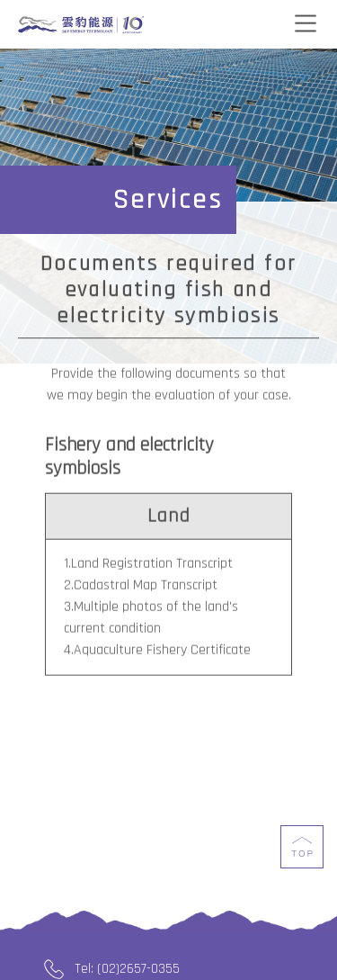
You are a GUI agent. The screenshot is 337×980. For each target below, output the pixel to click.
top (302, 861)
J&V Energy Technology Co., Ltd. (81, 25)
